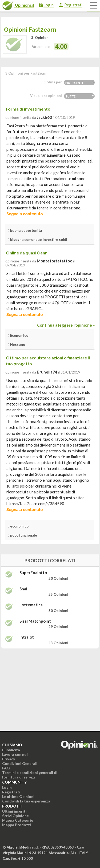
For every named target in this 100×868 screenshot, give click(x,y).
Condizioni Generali (20, 763)
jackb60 (44, 117)
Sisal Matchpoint (35, 621)
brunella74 (47, 372)
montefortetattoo (55, 261)
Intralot (27, 637)
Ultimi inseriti (14, 811)
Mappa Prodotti (17, 825)
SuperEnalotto (33, 573)
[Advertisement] (50, 686)
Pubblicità (11, 750)
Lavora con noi (15, 754)
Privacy (9, 759)
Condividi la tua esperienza (26, 801)
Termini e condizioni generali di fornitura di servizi (30, 775)
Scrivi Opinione (15, 816)
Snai (23, 589)
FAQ (6, 768)
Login (49, 5)
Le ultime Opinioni (18, 796)
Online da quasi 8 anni (27, 253)
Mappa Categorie (18, 820)
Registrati (73, 5)
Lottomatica (31, 605)
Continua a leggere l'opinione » (66, 325)
